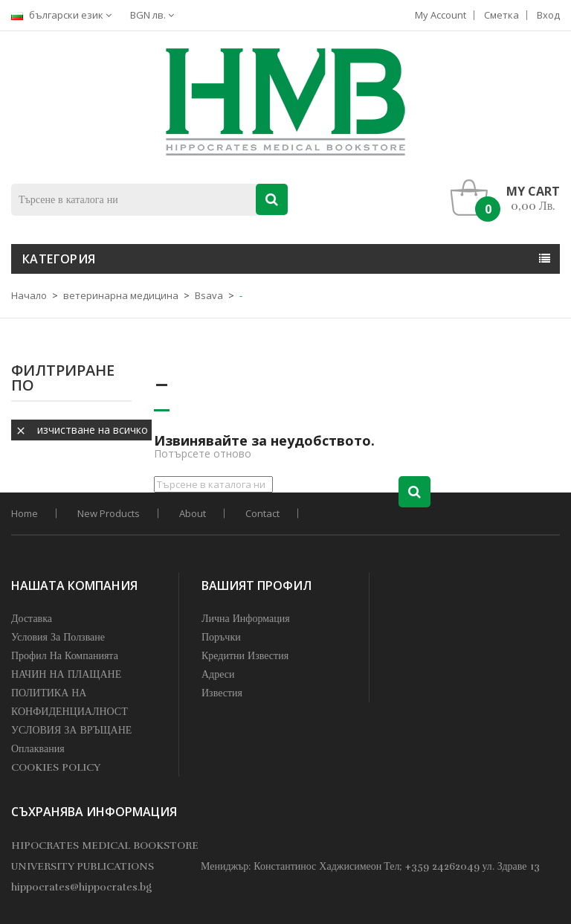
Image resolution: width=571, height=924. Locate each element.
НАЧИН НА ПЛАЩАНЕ (66, 674)
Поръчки (221, 637)
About (193, 513)
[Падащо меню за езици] (65, 15)
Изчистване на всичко (81, 430)
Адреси (218, 674)
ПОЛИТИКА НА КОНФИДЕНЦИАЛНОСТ (70, 702)
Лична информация (246, 619)
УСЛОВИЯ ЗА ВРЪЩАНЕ (71, 730)
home (25, 513)
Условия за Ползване (58, 637)
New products (109, 513)
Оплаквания (38, 749)
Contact (262, 513)
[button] (509, 198)
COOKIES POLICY (56, 767)
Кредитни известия (245, 656)
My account (441, 15)
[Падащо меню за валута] (156, 15)
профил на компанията (65, 656)
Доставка (32, 619)
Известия (222, 693)
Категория (59, 259)
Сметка (501, 15)
